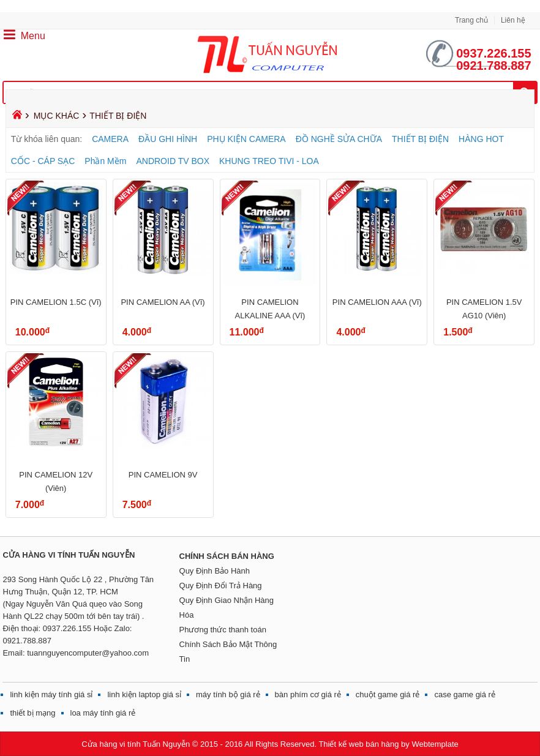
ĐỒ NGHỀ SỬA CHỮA (339, 139)
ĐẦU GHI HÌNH (168, 139)
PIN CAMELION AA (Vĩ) (163, 302)
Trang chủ (471, 20)
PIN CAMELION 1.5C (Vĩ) (56, 302)
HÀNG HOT (481, 139)
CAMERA (110, 139)
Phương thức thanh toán (223, 630)
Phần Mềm (105, 161)
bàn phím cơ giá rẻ (308, 694)
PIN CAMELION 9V (163, 475)
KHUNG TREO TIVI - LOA (269, 161)
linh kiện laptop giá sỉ (144, 694)
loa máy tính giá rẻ (103, 713)
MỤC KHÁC (57, 116)
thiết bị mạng (32, 713)
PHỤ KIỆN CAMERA (246, 139)
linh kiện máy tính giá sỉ (51, 694)
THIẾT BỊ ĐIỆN (420, 139)
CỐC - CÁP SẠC (43, 161)
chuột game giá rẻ (388, 694)
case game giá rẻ (465, 694)
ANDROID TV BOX (173, 161)
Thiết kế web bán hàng (358, 744)
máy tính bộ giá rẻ (228, 694)
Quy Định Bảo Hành (215, 571)
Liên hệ (513, 20)
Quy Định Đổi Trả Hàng (221, 586)
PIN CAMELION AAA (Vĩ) (377, 302)
